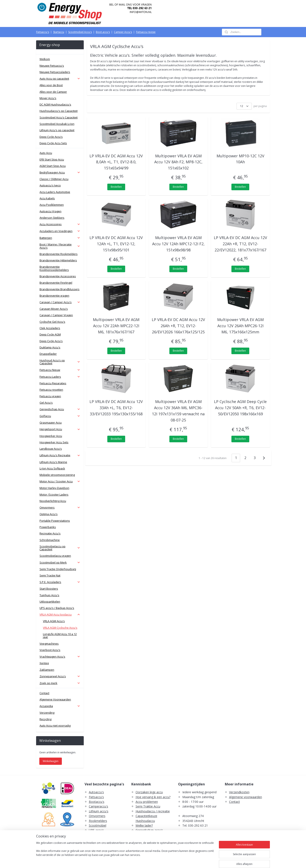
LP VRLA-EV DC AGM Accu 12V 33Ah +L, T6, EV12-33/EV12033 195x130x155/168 (116, 408)
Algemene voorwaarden (246, 797)
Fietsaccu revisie (146, 32)
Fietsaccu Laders (60, 377)
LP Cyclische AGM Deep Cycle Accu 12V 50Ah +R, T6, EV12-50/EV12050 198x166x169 (241, 408)
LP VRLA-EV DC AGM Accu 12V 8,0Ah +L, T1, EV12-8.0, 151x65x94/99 (116, 162)
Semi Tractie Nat (50, 575)
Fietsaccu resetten (51, 390)
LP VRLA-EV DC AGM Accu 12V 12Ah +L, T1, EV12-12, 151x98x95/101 (116, 244)
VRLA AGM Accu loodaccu (60, 614)
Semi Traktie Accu (148, 806)
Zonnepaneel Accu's (60, 676)
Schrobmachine (50, 540)
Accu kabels (47, 198)
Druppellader (48, 354)
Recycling (45, 719)
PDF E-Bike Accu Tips (150, 845)
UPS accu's (96, 830)
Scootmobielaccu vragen (55, 556)
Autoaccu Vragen (50, 211)
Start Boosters (49, 589)
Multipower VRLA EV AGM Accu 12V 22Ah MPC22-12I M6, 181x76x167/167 (116, 326)
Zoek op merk (60, 683)
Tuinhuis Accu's (49, 595)
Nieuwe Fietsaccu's (52, 66)
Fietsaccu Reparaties (53, 383)
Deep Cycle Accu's (51, 137)
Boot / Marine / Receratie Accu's (60, 246)
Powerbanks (48, 527)
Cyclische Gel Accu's (52, 322)
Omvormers (60, 507)
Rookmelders (98, 821)
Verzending (47, 713)
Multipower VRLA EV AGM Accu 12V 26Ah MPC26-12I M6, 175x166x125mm (240, 326)
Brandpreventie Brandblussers (59, 289)
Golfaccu (60, 416)
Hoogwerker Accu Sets (54, 442)
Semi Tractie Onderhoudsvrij (58, 569)
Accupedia (60, 706)
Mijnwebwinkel (198, 860)
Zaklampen (47, 670)
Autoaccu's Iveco (50, 185)
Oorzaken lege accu (149, 792)
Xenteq (44, 663)
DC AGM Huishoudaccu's (55, 104)
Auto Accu (46, 153)
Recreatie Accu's (50, 533)
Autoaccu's (96, 792)
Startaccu (59, 32)
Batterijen (60, 238)
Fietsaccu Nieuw (60, 370)
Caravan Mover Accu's (54, 309)
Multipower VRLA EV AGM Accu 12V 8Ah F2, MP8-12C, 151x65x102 (178, 162)
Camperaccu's (98, 806)
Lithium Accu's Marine (53, 462)
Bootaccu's (97, 802)
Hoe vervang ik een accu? (153, 797)
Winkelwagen (51, 761)
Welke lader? (144, 825)
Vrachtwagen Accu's (60, 657)
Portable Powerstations (55, 521)
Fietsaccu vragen (50, 396)
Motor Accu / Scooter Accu (60, 481)
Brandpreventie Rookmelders (59, 254)
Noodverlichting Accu (53, 501)
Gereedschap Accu (60, 409)
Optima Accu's (49, 514)
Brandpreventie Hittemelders (58, 260)
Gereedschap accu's (149, 830)
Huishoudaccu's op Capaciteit (59, 111)
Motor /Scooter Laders (54, 495)
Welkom (45, 59)
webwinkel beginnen (161, 860)
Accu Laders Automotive (55, 192)
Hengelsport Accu (60, 429)
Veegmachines (49, 644)
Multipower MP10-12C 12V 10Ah (240, 159)
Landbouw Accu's (51, 449)
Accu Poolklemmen (52, 205)
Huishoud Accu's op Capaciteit (60, 362)
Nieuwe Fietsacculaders (55, 72)
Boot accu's (103, 32)
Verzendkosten (239, 792)
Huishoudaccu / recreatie (153, 811)
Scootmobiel (98, 825)
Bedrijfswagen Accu (60, 172)
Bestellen (116, 187)
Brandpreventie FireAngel (56, 283)
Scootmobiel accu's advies (154, 835)
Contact (44, 693)
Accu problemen (147, 802)
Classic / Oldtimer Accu (54, 179)
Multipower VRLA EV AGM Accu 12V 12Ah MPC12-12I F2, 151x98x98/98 (178, 244)
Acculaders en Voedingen (60, 231)
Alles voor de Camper (53, 92)
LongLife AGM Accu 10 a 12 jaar (60, 635)
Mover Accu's (48, 98)
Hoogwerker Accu (51, 436)
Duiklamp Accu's (50, 347)
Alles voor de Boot (51, 85)
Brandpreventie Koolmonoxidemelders (54, 268)
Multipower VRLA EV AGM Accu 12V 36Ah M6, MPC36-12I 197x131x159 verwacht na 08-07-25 (178, 411)
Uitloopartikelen (50, 602)
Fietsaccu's (43, 32)
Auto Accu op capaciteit (60, 79)
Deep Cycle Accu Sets (53, 143)
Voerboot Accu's (50, 650)
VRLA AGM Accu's (54, 621)
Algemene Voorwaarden (55, 699)
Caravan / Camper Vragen (56, 315)
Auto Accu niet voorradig (55, 726)
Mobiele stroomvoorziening (57, 475)
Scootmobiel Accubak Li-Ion (57, 124)
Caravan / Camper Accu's (60, 302)
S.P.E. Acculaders (60, 582)
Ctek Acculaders (50, 328)
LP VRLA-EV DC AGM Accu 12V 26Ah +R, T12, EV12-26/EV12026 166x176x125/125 (178, 326)
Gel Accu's (46, 403)
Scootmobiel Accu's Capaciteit (59, 117)
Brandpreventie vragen (54, 296)
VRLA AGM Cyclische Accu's (60, 628)
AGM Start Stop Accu (53, 166)
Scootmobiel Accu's (80, 32)
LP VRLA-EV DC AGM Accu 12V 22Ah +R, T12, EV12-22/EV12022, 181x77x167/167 (240, 244)
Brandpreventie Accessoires (58, 276)
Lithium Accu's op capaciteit (57, 130)
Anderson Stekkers (52, 218)
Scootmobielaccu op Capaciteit (60, 548)
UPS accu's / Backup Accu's (57, 608)
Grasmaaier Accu (51, 423)
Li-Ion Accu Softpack (52, 468)
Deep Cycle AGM (50, 334)
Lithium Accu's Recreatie (60, 455)
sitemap (136, 860)
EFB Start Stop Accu (52, 159)
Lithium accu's (99, 811)
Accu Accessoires (60, 224)
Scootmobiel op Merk (60, 562)
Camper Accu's (123, 32)
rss (145, 860)
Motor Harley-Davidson (54, 488)
